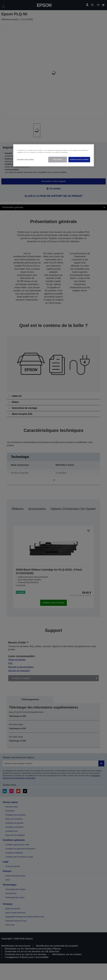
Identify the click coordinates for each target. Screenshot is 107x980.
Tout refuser (58, 160)
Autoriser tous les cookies (79, 160)
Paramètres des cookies (25, 159)
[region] (54, 155)
